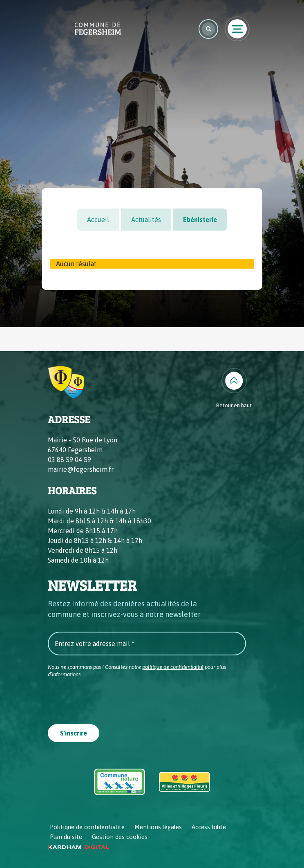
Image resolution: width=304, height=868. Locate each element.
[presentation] (110, 698)
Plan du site (66, 837)
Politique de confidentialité (87, 827)
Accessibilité (209, 827)
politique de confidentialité (173, 667)
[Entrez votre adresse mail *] (147, 644)
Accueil (98, 220)
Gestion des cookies (120, 837)
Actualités (146, 220)
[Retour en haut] (234, 389)
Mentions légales (158, 827)
